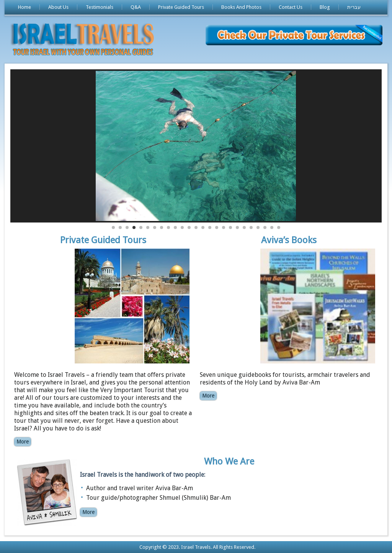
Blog (325, 7)
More (23, 442)
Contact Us (291, 7)
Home (24, 7)
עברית (354, 7)
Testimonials (100, 7)
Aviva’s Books (289, 240)
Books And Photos (241, 7)
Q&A (136, 7)
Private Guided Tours (181, 7)
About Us (58, 7)
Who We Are (229, 461)
